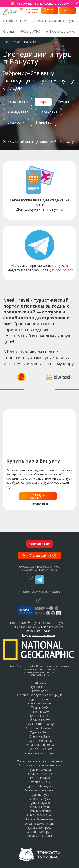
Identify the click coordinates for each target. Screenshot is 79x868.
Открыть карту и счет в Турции (39, 695)
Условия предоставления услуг (39, 672)
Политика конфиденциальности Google (47, 667)
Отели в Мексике (39, 815)
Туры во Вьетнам (39, 749)
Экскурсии (16, 122)
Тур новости (39, 687)
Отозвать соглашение (39, 675)
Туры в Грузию (39, 803)
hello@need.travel (38, 631)
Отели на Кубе (40, 799)
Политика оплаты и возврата (39, 765)
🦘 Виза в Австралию (60, 31)
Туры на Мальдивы (39, 786)
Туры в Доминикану (39, 819)
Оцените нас (40, 544)
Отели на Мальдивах (39, 790)
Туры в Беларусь (39, 827)
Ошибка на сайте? (40, 556)
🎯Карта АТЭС (29, 31)
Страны (9, 31)
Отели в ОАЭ (40, 712)
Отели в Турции (39, 703)
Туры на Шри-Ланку (40, 724)
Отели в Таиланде (40, 774)
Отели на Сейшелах (40, 745)
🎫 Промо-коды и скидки (29, 11)
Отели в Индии (40, 782)
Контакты (39, 682)
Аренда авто (18, 112)
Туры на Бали (39, 732)
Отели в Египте (39, 720)
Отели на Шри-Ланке (40, 728)
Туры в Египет (40, 716)
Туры (71, 21)
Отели (64, 102)
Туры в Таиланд (39, 770)
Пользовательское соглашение (39, 761)
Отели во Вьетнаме (40, 753)
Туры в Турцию (39, 699)
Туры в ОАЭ (39, 707)
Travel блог (40, 691)
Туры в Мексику (39, 811)
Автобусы (39, 21)
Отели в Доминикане (39, 823)
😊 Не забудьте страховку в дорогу (40, 3)
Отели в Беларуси (40, 832)
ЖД (26, 21)
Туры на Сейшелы (40, 741)
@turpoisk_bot (61, 270)
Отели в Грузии (39, 807)
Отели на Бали (40, 736)
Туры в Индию (40, 778)
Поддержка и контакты (39, 635)
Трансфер (44, 122)
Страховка (56, 21)
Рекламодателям (39, 836)
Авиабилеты (12, 21)
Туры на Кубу (40, 795)
